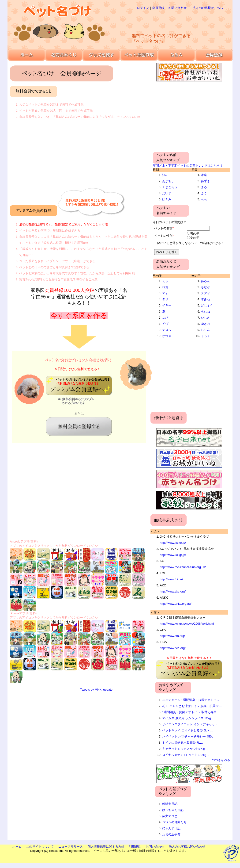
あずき (205, 181)
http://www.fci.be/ (171, 579)
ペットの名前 (163, 228)
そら (165, 281)
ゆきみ (167, 199)
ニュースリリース (71, 847)
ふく (204, 193)
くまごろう (170, 187)
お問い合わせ (177, 8)
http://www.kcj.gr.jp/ (173, 555)
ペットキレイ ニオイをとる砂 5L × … (188, 730)
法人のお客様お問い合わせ (187, 847)
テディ (205, 293)
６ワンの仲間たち (174, 822)
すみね (205, 299)
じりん (205, 330)
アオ (165, 293)
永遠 (204, 175)
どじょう (207, 305)
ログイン (143, 8)
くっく (205, 336)
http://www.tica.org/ (173, 648)
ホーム (17, 847)
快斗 (165, 175)
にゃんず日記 (171, 828)
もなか (205, 287)
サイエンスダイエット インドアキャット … (192, 724)
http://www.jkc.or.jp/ (173, 543)
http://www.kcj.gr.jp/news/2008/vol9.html (187, 624)
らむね (205, 312)
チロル (167, 330)
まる (204, 187)
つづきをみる (221, 760)
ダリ (165, 299)
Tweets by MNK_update (96, 690)
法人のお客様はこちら (208, 8)
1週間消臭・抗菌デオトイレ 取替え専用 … (191, 712)
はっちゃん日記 (173, 810)
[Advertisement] (172, 21)
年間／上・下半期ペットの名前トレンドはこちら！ (188, 166)
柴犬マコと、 (171, 816)
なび (165, 318)
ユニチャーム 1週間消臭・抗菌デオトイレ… (192, 700)
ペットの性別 (163, 236)
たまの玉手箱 (171, 834)
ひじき (205, 318)
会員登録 (158, 8)
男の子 (195, 234)
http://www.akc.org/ (173, 591)
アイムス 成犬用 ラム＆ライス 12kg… (188, 718)
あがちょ (168, 181)
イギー (167, 305)
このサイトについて (40, 847)
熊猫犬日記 (170, 804)
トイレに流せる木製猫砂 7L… (183, 743)
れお (165, 287)
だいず (167, 193)
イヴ (165, 324)
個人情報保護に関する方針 (106, 847)
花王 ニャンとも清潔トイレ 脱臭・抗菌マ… (192, 706)
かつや (167, 336)
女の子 (195, 238)
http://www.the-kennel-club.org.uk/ (183, 567)
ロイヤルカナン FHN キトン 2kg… (186, 755)
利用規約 (135, 847)
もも (204, 199)
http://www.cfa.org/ (172, 636)
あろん (205, 281)
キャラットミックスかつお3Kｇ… (185, 749)
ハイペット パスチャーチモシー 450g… (189, 736)
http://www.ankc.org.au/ (176, 604)
